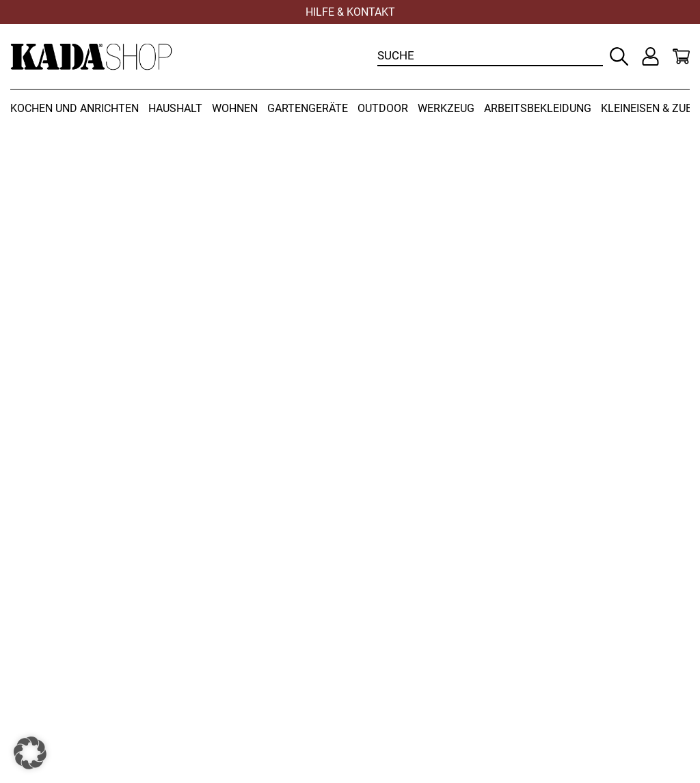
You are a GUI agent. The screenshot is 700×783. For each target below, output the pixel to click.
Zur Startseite (87, 349)
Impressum (393, 682)
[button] (30, 753)
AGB (22, 696)
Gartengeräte (308, 108)
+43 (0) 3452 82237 (502, 553)
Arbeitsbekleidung (538, 108)
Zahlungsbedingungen (71, 682)
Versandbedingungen (68, 667)
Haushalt (175, 108)
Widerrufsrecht (51, 652)
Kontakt (383, 652)
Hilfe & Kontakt (350, 12)
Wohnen (235, 108)
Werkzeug (446, 108)
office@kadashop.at (417, 582)
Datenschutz (397, 667)
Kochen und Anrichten (75, 108)
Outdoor (383, 108)
